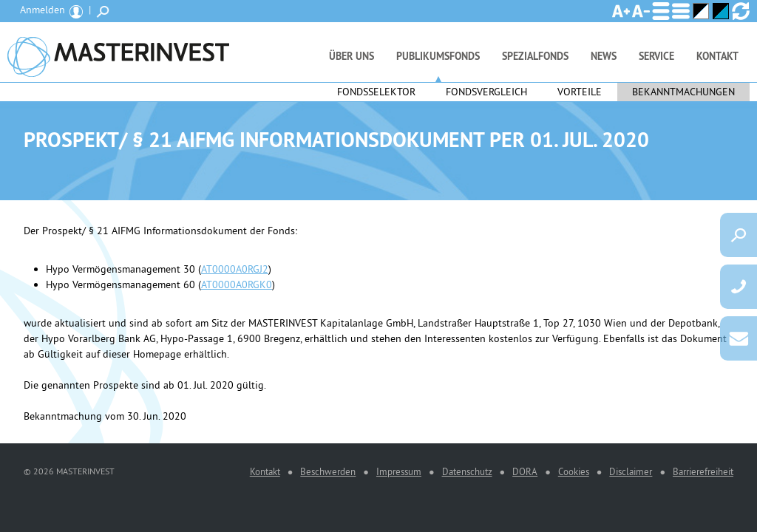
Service (656, 56)
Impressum (399, 471)
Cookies (574, 471)
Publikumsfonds (438, 56)
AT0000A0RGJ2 (235, 269)
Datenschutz (467, 471)
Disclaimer (631, 471)
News (604, 56)
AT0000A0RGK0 (237, 284)
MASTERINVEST (118, 52)
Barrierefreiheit (703, 471)
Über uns (352, 56)
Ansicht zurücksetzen (741, 11)
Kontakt (717, 56)
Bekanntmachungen (683, 92)
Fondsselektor (376, 92)
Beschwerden (328, 471)
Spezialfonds (535, 56)
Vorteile (580, 92)
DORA (525, 471)
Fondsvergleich (486, 92)
